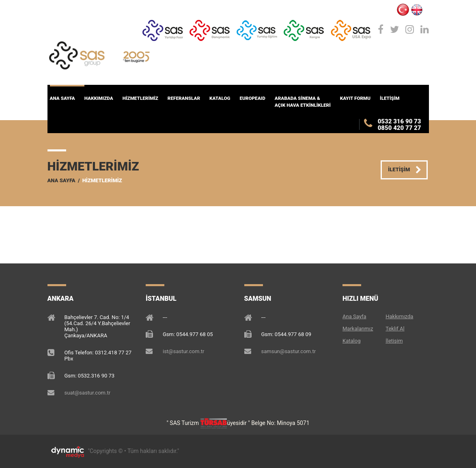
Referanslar (184, 98)
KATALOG (220, 98)
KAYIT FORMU (355, 98)
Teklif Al (395, 329)
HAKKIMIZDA (99, 98)
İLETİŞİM (390, 98)
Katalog (351, 341)
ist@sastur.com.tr (183, 351)
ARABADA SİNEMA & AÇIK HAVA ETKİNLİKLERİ (303, 102)
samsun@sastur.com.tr (289, 351)
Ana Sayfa (62, 98)
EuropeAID (252, 98)
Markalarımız (358, 329)
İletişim (394, 341)
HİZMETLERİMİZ (140, 98)
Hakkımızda (399, 316)
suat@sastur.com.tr (88, 393)
